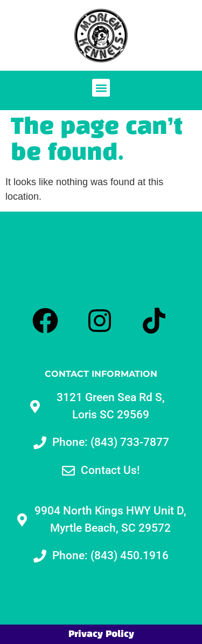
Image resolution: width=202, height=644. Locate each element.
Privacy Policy (101, 634)
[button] (101, 88)
